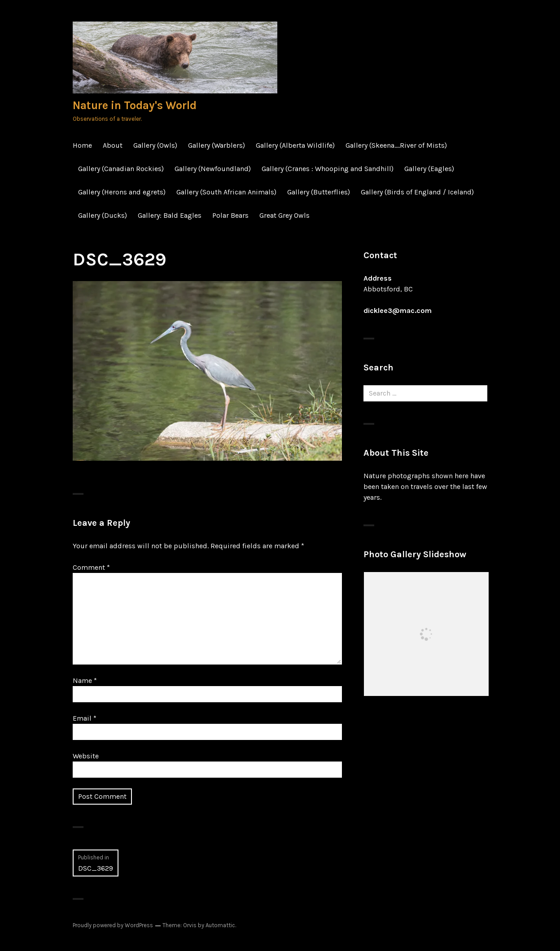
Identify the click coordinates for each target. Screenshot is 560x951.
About (113, 145)
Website (86, 756)
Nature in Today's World (135, 105)
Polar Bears (230, 215)
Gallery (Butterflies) (319, 192)
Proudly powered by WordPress (113, 925)
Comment (91, 567)
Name (85, 680)
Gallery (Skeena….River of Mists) (396, 145)
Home (82, 145)
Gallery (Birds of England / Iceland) (417, 192)
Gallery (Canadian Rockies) (121, 169)
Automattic (220, 925)
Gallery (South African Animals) (226, 192)
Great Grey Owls (284, 215)
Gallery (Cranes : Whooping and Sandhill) (328, 169)
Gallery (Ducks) (103, 215)
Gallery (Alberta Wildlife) (295, 145)
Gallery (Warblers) (217, 145)
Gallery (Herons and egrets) (122, 192)
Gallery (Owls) (155, 145)
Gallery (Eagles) (429, 169)
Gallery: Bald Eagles (170, 215)
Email (85, 718)
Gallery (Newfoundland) (213, 169)
